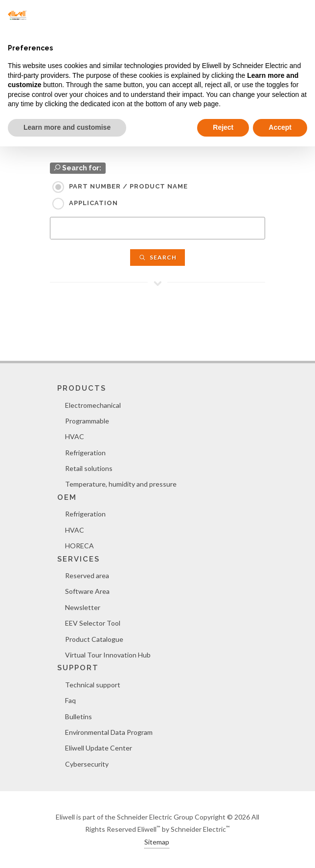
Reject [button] (223, 127)
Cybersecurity (87, 764)
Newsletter (83, 607)
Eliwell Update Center (99, 748)
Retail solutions (89, 468)
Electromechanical (93, 405)
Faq (70, 700)
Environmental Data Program (109, 732)
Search (157, 257)
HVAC (75, 436)
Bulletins (79, 716)
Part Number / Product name (128, 186)
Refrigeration (85, 453)
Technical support (93, 685)
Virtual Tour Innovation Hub (108, 655)
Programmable (87, 421)
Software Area (87, 591)
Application (93, 203)
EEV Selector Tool (93, 623)
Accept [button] (280, 127)
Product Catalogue (94, 639)
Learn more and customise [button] (67, 127)
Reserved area (87, 575)
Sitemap (157, 842)
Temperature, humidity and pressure (121, 484)
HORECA (79, 546)
